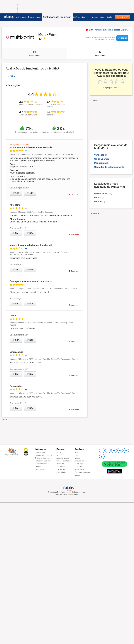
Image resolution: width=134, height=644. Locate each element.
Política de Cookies (43, 461)
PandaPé (60, 464)
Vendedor (99, 155)
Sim (16, 193)
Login (109, 17)
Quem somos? (41, 452)
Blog (83, 17)
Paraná (98, 198)
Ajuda (59, 452)
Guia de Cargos (81, 461)
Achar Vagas (22, 17)
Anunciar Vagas (63, 458)
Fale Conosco (40, 469)
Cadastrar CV (123, 17)
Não (30, 193)
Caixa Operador (102, 159)
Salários (77, 17)
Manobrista (100, 163)
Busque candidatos (64, 461)
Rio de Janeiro (102, 193)
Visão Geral (34, 53)
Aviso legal (61, 467)
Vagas (77, 458)
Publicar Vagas (35, 17)
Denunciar (73, 194)
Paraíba (98, 202)
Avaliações (100, 53)
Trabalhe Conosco (42, 458)
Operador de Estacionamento (109, 167)
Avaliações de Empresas (57, 17)
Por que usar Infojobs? (44, 455)
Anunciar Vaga (98, 17)
